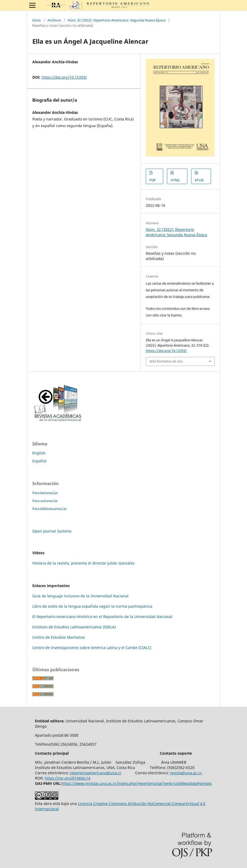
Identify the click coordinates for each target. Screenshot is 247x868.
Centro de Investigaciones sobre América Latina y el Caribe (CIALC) (92, 648)
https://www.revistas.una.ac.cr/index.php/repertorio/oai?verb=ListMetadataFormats (137, 783)
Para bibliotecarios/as (49, 509)
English (39, 453)
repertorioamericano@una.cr (96, 773)
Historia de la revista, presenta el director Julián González (83, 563)
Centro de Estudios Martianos (59, 637)
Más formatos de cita (166, 361)
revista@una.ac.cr (186, 773)
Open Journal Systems (52, 531)
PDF (153, 180)
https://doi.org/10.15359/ (64, 77)
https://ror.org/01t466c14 (68, 778)
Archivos (54, 20)
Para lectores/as (45, 493)
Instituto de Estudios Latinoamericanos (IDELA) (74, 627)
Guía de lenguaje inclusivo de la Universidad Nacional (80, 596)
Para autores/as (45, 501)
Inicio (37, 20)
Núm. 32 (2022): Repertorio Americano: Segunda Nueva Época (117, 20)
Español (39, 461)
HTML (175, 180)
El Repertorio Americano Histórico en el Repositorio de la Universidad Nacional (102, 617)
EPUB (199, 180)
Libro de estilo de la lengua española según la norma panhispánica (92, 606)
